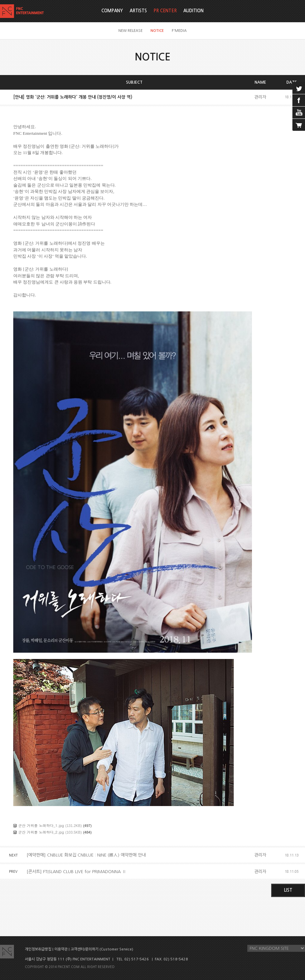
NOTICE (157, 31)
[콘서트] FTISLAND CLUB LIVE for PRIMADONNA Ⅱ (76, 872)
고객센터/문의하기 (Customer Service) (102, 949)
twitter (299, 88)
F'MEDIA (179, 31)
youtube (299, 113)
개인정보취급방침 (38, 949)
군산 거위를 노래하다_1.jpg (41, 825)
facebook (299, 100)
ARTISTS (138, 11)
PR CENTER (165, 11)
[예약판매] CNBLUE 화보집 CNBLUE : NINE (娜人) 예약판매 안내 (86, 855)
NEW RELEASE (130, 31)
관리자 (260, 97)
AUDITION (193, 11)
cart (299, 125)
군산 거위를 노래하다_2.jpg (41, 832)
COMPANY (112, 11)
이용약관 (61, 949)
